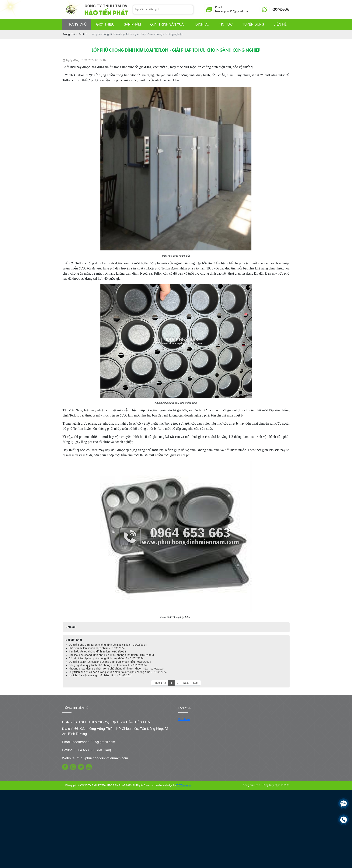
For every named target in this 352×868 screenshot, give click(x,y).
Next (186, 683)
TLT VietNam (184, 785)
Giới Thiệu (105, 24)
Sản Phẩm (132, 24)
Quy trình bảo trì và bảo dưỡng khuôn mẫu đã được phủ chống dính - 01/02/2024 (118, 672)
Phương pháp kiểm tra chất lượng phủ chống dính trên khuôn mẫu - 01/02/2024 (116, 669)
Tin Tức (226, 24)
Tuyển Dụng (253, 24)
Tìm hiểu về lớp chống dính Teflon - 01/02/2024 (97, 652)
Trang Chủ (77, 24)
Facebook (184, 719)
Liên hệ (280, 24)
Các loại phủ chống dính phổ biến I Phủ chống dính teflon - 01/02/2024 (111, 655)
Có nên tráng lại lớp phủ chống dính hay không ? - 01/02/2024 (106, 658)
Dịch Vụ (202, 24)
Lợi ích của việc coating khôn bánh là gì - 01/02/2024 (100, 675)
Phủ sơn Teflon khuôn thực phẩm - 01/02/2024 (97, 648)
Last (196, 683)
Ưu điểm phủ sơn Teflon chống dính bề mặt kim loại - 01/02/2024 (108, 645)
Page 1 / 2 (160, 683)
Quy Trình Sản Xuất (168, 24)
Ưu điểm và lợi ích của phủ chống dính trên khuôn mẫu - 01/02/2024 (110, 662)
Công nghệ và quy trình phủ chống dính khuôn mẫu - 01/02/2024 (108, 665)
